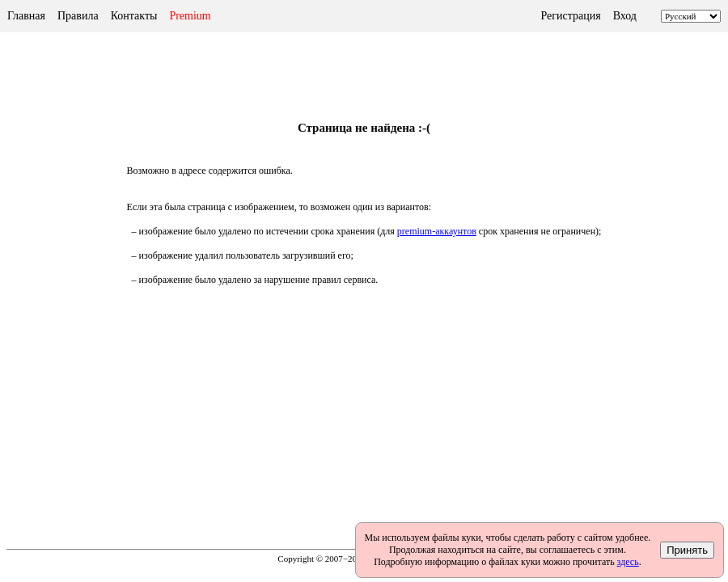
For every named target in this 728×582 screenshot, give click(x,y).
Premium (190, 16)
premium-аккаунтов (437, 231)
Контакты (134, 16)
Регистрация (570, 16)
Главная (26, 16)
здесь (628, 562)
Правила (78, 16)
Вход (625, 16)
